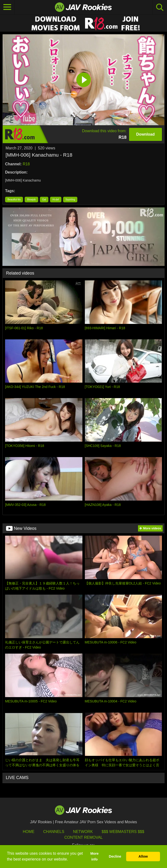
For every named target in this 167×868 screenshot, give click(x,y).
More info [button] (94, 856)
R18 (26, 164)
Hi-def (56, 200)
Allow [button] (143, 856)
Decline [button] (115, 856)
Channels (54, 832)
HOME (29, 832)
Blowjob (31, 200)
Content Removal (83, 837)
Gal (44, 200)
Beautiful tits (14, 200)
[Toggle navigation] (7, 7)
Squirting (70, 200)
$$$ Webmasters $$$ (123, 832)
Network (83, 832)
